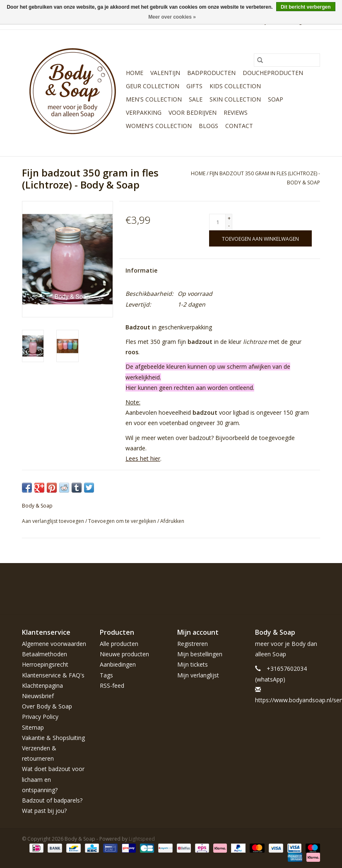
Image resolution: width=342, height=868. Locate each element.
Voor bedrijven (193, 112)
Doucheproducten (273, 73)
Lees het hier (143, 458)
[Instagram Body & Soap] (313, 582)
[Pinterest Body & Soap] (284, 582)
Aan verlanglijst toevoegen (54, 521)
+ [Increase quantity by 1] (229, 218)
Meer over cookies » (172, 17)
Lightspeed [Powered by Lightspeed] (142, 839)
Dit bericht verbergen (306, 7)
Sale (196, 99)
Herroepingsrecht (45, 664)
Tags (106, 675)
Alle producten (119, 644)
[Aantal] (217, 222)
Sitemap (33, 727)
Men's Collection (154, 99)
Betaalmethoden (45, 654)
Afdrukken (172, 521)
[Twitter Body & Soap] (269, 582)
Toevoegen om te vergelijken (123, 521)
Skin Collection (235, 99)
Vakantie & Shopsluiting (53, 738)
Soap (276, 99)
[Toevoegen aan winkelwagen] (260, 238)
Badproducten (211, 73)
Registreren (193, 644)
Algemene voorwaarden (54, 644)
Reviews (236, 112)
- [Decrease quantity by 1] (229, 226)
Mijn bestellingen (200, 654)
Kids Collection (235, 86)
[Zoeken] (287, 60)
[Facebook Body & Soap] (254, 582)
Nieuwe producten (124, 654)
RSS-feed (112, 685)
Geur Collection (153, 86)
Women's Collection (159, 126)
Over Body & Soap (47, 706)
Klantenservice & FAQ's (53, 675)
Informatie (141, 270)
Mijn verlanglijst (198, 675)
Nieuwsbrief (38, 696)
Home (135, 73)
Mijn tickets (193, 664)
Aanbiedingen (118, 664)
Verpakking (144, 112)
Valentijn (165, 73)
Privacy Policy (40, 717)
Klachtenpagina (42, 685)
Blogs (208, 126)
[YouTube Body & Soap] (299, 582)
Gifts (194, 86)
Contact (239, 126)
